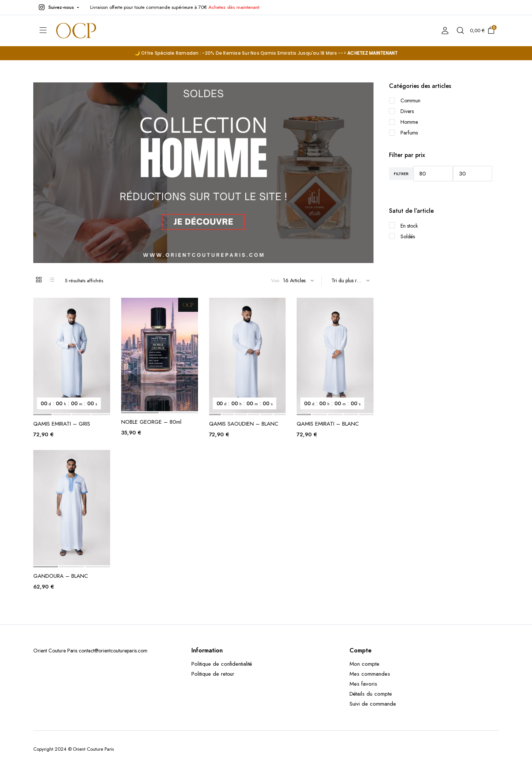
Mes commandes (370, 674)
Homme (403, 122)
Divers (401, 111)
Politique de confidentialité (222, 664)
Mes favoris (363, 684)
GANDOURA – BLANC (61, 576)
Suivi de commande (373, 704)
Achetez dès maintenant (234, 7)
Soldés (402, 236)
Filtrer (401, 174)
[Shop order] (349, 281)
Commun (405, 100)
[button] (58, 7)
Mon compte (364, 664)
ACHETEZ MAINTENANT (373, 53)
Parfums (403, 133)
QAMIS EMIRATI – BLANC (328, 424)
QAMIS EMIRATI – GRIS (62, 424)
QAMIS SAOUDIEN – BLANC (244, 424)
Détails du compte (371, 694)
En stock (403, 226)
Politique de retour (213, 674)
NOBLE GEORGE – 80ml (151, 422)
